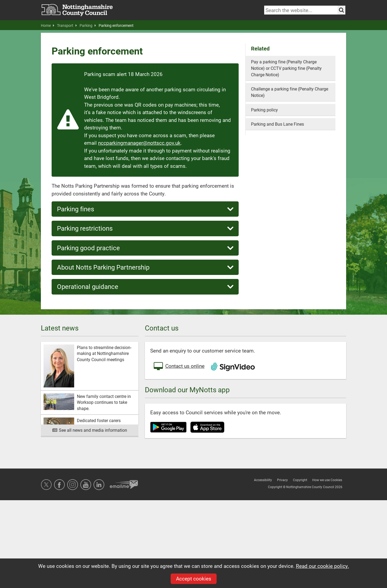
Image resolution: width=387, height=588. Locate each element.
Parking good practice (145, 248)
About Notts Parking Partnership (145, 267)
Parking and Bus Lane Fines (277, 124)
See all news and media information (90, 430)
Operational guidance (145, 287)
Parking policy (264, 110)
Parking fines (145, 209)
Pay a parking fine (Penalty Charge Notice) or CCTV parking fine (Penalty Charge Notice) (286, 68)
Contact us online (179, 366)
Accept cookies (194, 578)
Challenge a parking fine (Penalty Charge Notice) (290, 92)
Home (48, 26)
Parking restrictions (145, 228)
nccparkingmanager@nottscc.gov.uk (139, 143)
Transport (67, 26)
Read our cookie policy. (322, 566)
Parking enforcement (116, 26)
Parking (88, 26)
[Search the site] (341, 10)
